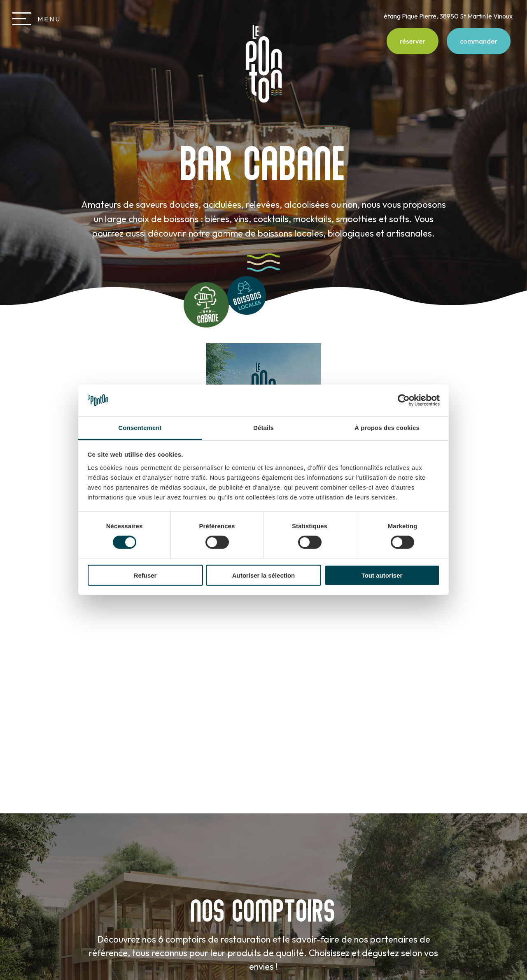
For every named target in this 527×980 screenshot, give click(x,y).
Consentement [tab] (140, 428)
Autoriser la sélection (264, 575)
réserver (413, 41)
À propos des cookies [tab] (387, 428)
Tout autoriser (382, 575)
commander (479, 41)
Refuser (145, 575)
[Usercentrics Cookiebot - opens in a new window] (404, 400)
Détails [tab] (263, 428)
